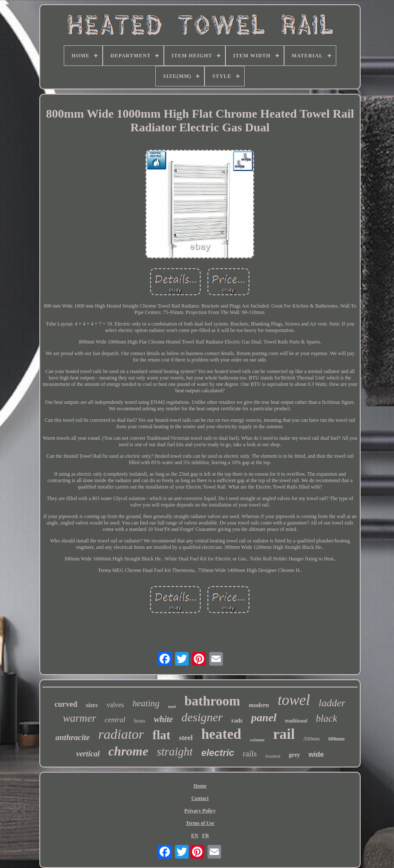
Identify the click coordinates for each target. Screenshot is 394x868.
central (115, 720)
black (326, 718)
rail (284, 734)
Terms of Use (200, 823)
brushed (273, 756)
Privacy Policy (200, 811)
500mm (311, 739)
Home (200, 786)
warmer (80, 718)
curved (66, 704)
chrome (128, 751)
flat (161, 735)
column (257, 740)
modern (259, 705)
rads (237, 721)
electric (218, 753)
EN (195, 835)
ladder (332, 703)
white (163, 719)
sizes (92, 705)
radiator (121, 734)
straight (175, 752)
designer (202, 717)
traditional (296, 721)
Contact (200, 798)
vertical (88, 754)
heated (221, 734)
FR (205, 835)
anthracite (73, 737)
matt (172, 707)
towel (294, 700)
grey (294, 755)
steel (186, 738)
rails (250, 754)
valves (115, 705)
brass (140, 721)
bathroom (212, 701)
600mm (336, 739)
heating (146, 703)
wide (316, 754)
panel (264, 718)
